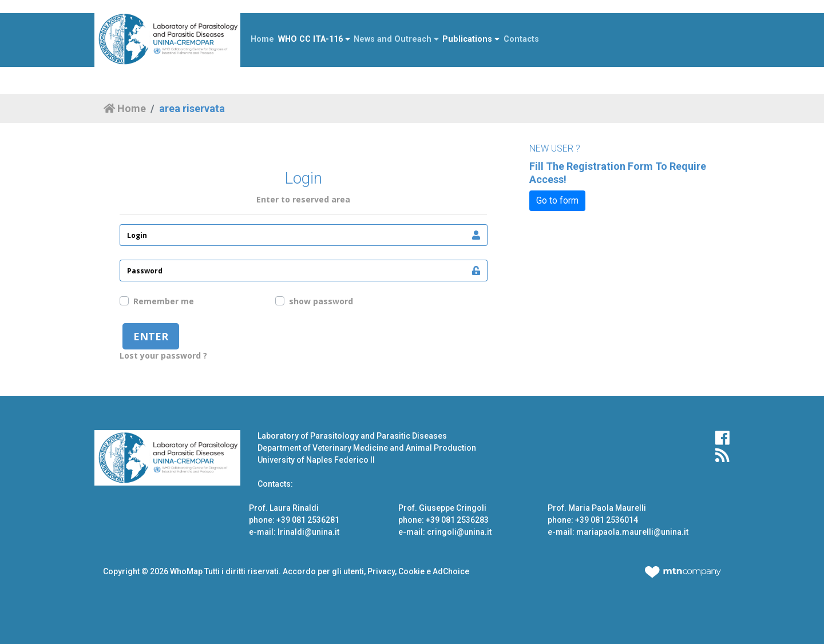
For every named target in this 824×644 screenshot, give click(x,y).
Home (262, 39)
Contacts (521, 39)
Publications (471, 39)
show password (321, 301)
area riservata (192, 108)
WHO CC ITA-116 (314, 39)
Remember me (164, 301)
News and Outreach (396, 39)
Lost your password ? (163, 355)
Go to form (557, 200)
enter (151, 336)
